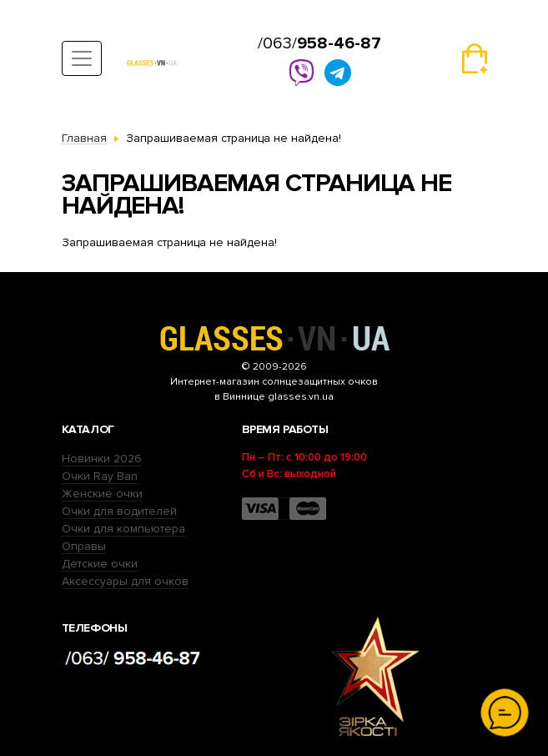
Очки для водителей (119, 511)
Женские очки (102, 494)
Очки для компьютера (123, 529)
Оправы (84, 546)
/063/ (319, 43)
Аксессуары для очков (125, 581)
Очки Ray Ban (100, 476)
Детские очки (100, 564)
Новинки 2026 (102, 459)
